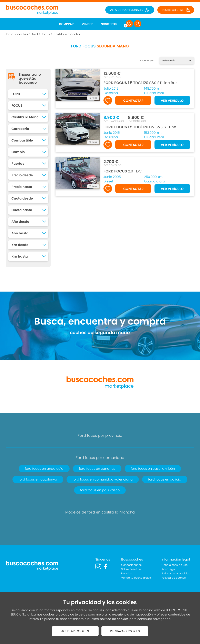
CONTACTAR (133, 101)
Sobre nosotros (131, 569)
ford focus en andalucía (44, 469)
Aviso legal (168, 569)
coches (23, 34)
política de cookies (114, 619)
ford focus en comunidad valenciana (103, 479)
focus (46, 34)
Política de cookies (174, 578)
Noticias (127, 573)
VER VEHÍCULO (172, 101)
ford (35, 34)
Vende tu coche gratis (136, 578)
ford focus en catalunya (38, 479)
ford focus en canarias (97, 469)
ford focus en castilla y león (153, 469)
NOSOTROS (109, 24)
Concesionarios (131, 565)
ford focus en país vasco (100, 490)
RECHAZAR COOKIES (125, 631)
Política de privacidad (176, 573)
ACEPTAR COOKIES (75, 631)
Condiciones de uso (174, 565)
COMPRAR (66, 24)
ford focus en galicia (165, 479)
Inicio (10, 34)
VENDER (87, 24)
